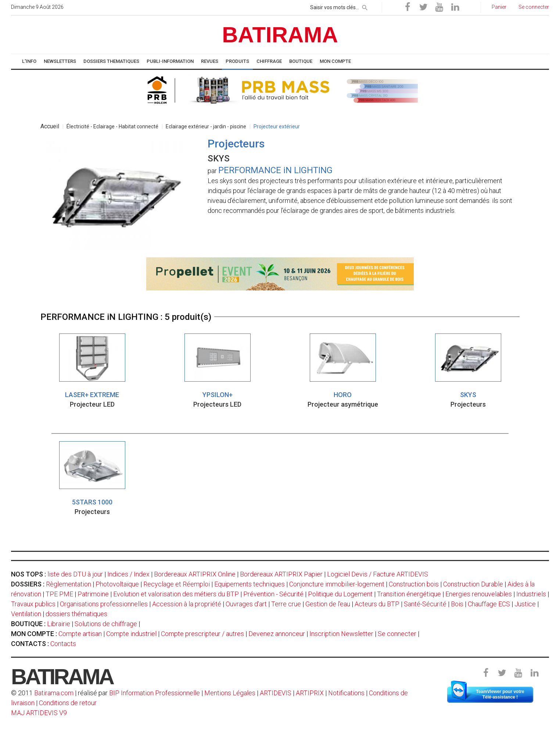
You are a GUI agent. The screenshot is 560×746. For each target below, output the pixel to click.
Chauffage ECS (489, 604)
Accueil (50, 126)
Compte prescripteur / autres (202, 634)
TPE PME (59, 594)
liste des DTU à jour (75, 574)
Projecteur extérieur (277, 126)
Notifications (347, 693)
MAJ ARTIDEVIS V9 (39, 713)
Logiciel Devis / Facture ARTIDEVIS (378, 574)
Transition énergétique (409, 594)
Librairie (59, 624)
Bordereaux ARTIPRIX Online (195, 574)
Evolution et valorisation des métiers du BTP (176, 594)
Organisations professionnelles (104, 604)
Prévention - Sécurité (273, 594)
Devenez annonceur (277, 634)
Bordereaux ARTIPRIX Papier (281, 574)
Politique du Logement (340, 594)
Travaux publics (33, 604)
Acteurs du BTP (377, 604)
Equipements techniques (250, 584)
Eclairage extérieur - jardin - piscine (206, 126)
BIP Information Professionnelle (155, 693)
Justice (525, 604)
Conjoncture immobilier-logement (337, 584)
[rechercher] (365, 6)
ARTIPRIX (310, 693)
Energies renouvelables (479, 594)
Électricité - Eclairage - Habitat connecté (112, 126)
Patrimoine (93, 594)
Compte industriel (131, 634)
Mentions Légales (230, 693)
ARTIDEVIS (276, 693)
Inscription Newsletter (341, 634)
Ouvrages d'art (246, 604)
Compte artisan (80, 634)
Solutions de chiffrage (106, 624)
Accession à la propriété (187, 604)
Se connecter (397, 634)
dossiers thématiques (76, 614)
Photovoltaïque (117, 584)
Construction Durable (473, 584)
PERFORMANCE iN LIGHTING (275, 170)
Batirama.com (54, 693)
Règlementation (69, 584)
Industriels (531, 594)
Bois (457, 604)
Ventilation (26, 614)
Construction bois (414, 584)
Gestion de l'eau (328, 604)
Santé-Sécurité (425, 604)
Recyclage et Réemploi (177, 584)
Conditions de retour (68, 703)
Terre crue (286, 604)
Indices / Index (128, 574)
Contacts (63, 644)
